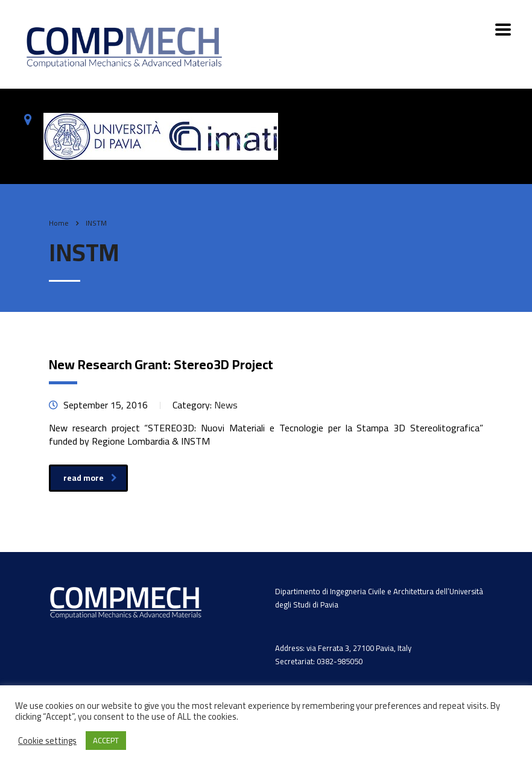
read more (90, 478)
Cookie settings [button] (47, 741)
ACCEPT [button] (106, 740)
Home (59, 223)
